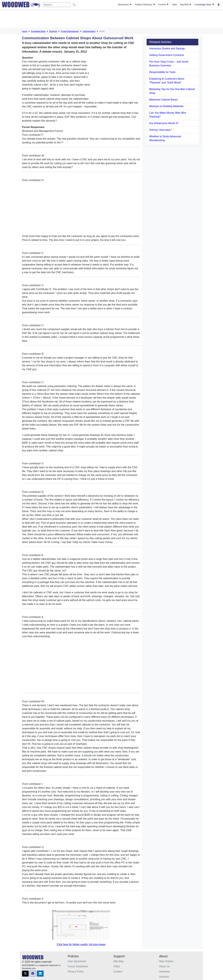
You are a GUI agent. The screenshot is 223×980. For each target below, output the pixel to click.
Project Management (70, 31)
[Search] (57, 5)
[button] (25, 974)
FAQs (117, 966)
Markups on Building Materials (166, 106)
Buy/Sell (186, 5)
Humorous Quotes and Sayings (167, 48)
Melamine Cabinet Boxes (163, 100)
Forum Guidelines (78, 966)
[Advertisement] (111, 19)
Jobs (175, 5)
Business (53, 31)
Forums (164, 5)
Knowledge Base (204, 5)
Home (25, 31)
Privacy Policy (76, 972)
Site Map (118, 961)
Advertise (165, 972)
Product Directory (145, 5)
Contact (118, 972)
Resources (125, 5)
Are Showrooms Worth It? (164, 123)
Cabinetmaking (89, 31)
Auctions (164, 977)
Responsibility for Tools (162, 72)
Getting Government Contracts (167, 55)
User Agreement (77, 961)
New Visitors (166, 961)
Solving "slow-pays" (160, 130)
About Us (164, 966)
